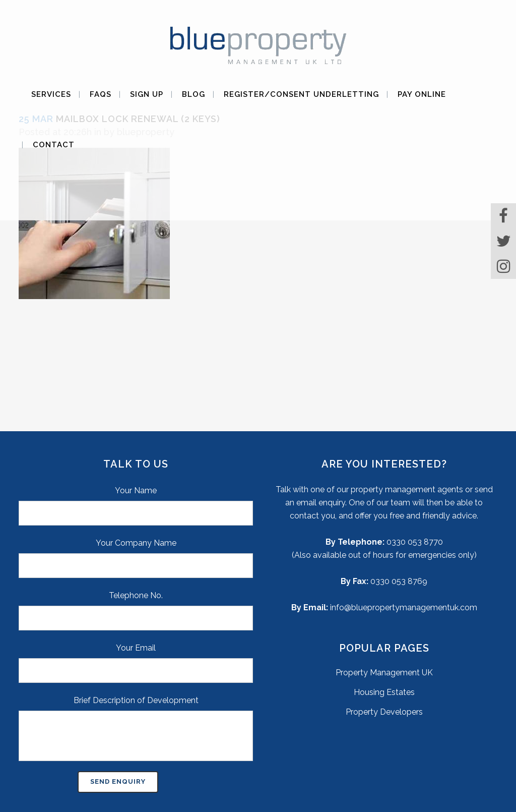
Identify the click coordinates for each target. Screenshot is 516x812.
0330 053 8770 (415, 542)
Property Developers (384, 712)
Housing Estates (384, 692)
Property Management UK (384, 673)
